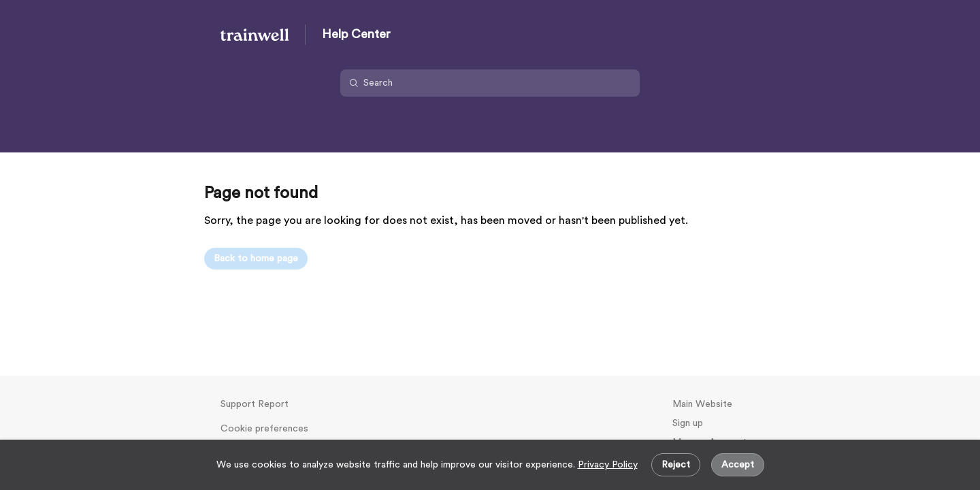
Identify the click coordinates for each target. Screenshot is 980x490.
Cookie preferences (264, 429)
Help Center (356, 34)
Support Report (255, 404)
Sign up (688, 423)
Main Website (702, 404)
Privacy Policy (608, 465)
